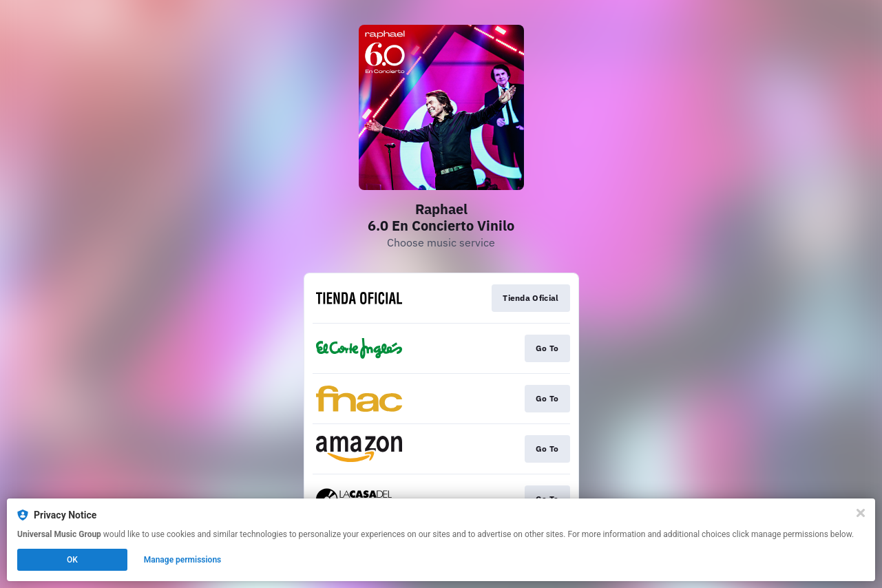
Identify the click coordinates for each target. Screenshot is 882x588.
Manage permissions (183, 560)
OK (72, 560)
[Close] (861, 513)
